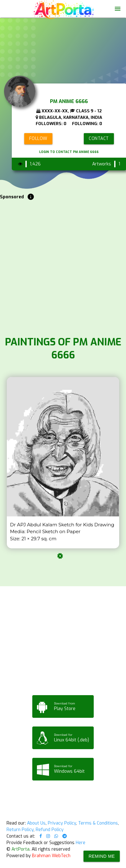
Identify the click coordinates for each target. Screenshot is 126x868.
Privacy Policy (62, 823)
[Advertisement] (63, 266)
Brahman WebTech (51, 856)
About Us (36, 823)
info (31, 197)
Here (81, 843)
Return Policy (20, 830)
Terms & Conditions (98, 823)
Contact (99, 139)
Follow (38, 139)
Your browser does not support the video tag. (63, 31)
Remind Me (102, 856)
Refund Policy (50, 830)
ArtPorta (20, 849)
